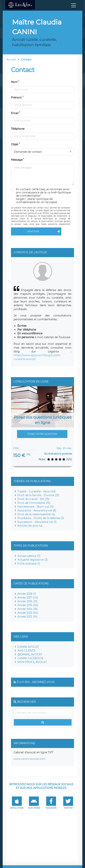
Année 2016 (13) (27, 601)
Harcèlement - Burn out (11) (35, 507)
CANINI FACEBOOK (30, 658)
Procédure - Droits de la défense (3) (41, 518)
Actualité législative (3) (33, 560)
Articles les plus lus (30, 526)
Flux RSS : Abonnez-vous (36, 682)
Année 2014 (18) (28, 609)
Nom (14, 82)
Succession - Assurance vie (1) (37, 522)
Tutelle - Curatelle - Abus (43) (37, 491)
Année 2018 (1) (27, 594)
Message (17, 160)
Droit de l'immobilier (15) (34, 503)
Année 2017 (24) (28, 598)
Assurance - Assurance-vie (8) (37, 510)
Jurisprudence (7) (29, 556)
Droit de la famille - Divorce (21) (38, 495)
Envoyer (44, 231)
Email (15, 113)
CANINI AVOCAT (28, 647)
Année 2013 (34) (28, 613)
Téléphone (18, 129)
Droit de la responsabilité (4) (36, 514)
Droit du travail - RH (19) (33, 499)
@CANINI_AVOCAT (30, 654)
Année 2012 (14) (27, 617)
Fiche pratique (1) (29, 564)
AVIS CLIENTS (26, 651)
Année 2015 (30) (28, 605)
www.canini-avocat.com (30, 759)
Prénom (16, 98)
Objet (15, 144)
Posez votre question (42, 434)
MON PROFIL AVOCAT (32, 662)
